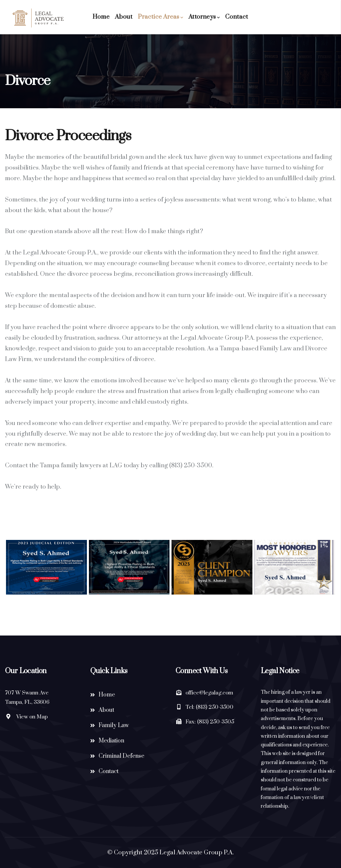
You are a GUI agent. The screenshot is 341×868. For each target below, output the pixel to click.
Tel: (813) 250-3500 (209, 707)
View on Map (32, 717)
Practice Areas (161, 17)
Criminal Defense (121, 756)
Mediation (111, 741)
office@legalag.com (209, 693)
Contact (237, 17)
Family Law (114, 725)
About (124, 17)
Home (101, 17)
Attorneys (204, 17)
